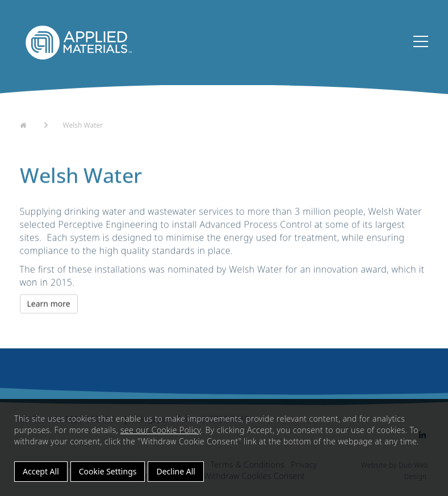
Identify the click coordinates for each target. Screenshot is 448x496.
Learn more (49, 304)
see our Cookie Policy (161, 430)
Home (30, 124)
